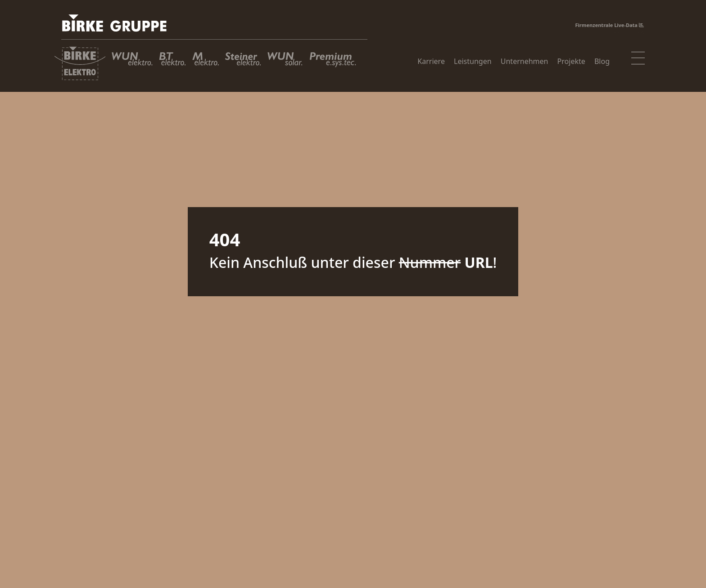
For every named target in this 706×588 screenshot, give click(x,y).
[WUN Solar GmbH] (285, 63)
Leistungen (473, 62)
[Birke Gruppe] (214, 26)
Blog (602, 62)
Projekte (571, 62)
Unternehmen (525, 62)
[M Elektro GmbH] (206, 63)
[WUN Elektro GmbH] (132, 63)
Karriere (431, 62)
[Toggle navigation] (638, 59)
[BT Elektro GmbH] (172, 63)
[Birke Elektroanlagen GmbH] (80, 63)
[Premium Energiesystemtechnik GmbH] (336, 63)
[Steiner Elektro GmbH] (243, 63)
